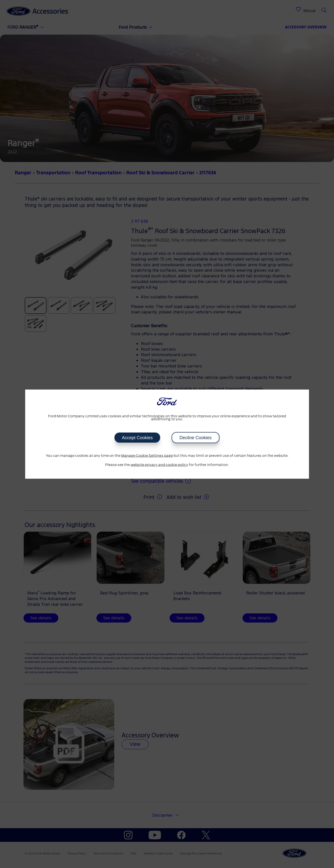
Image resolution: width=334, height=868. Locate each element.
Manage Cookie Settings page (147, 456)
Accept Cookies (137, 438)
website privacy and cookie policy (159, 465)
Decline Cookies (196, 438)
